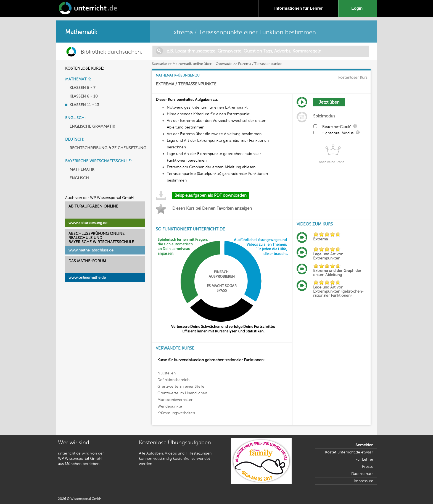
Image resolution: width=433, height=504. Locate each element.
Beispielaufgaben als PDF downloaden (211, 195)
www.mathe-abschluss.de (91, 250)
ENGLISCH (79, 178)
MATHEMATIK (82, 170)
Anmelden (364, 445)
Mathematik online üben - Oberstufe (202, 64)
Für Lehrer (364, 459)
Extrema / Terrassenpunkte (260, 64)
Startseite (159, 64)
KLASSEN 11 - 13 (84, 105)
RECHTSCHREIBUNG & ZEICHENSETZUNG (108, 148)
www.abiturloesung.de (88, 223)
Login (358, 8)
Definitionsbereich (173, 380)
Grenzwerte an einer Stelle (181, 386)
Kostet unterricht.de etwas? (349, 452)
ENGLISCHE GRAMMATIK (92, 126)
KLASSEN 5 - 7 (82, 88)
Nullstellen (167, 373)
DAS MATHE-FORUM (87, 261)
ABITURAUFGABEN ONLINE (93, 206)
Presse (368, 467)
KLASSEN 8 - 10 (84, 96)
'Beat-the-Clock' (336, 127)
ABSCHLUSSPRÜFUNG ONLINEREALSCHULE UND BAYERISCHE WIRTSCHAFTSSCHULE (101, 238)
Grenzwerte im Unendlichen (182, 393)
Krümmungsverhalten (176, 413)
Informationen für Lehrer (298, 8)
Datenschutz (362, 474)
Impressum (364, 481)
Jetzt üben (329, 102)
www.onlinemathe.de (87, 278)
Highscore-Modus (337, 133)
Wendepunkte (170, 406)
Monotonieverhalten (175, 400)
